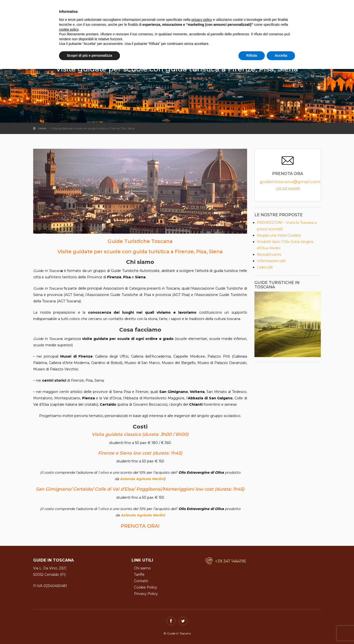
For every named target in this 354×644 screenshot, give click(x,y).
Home (42, 128)
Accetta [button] (281, 55)
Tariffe (139, 575)
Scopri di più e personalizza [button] (89, 55)
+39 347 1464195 (288, 188)
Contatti (141, 581)
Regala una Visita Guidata (279, 235)
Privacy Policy (146, 594)
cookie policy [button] (69, 29)
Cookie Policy (146, 587)
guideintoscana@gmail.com (290, 182)
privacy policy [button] (202, 20)
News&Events (269, 255)
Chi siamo (142, 568)
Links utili (265, 267)
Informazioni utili (271, 261)
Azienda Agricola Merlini (142, 479)
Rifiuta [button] (252, 55)
